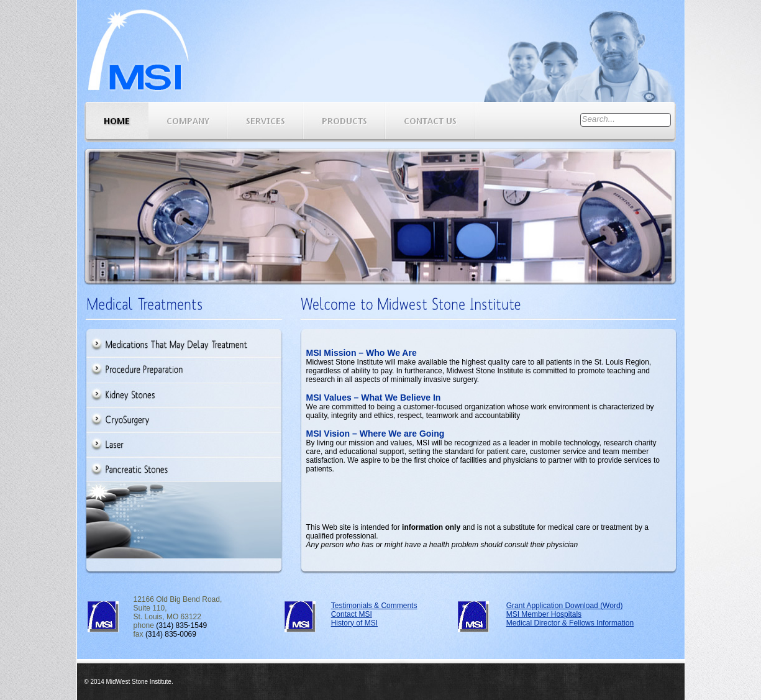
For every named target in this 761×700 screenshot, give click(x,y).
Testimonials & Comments (374, 606)
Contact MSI (352, 614)
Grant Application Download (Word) (565, 606)
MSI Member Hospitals (544, 614)
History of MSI (354, 623)
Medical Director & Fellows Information (570, 623)
